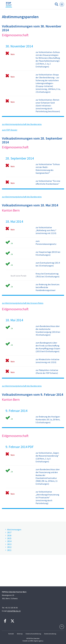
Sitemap (20, 634)
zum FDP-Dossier (10, 130)
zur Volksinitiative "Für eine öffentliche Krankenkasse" (48, 182)
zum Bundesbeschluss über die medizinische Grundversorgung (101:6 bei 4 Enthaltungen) (48, 330)
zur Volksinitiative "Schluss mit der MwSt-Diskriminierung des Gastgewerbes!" (48, 169)
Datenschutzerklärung (33, 634)
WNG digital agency (37, 641)
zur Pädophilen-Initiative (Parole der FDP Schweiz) (47, 372)
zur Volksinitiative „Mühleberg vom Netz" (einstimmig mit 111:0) (46, 230)
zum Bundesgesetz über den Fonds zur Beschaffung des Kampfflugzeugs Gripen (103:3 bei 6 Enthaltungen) (48, 347)
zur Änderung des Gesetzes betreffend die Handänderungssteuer (48, 287)
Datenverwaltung (50, 634)
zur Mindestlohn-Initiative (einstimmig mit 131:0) (47, 361)
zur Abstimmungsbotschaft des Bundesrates (22, 124)
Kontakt (11, 634)
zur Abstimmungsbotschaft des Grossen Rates (23, 303)
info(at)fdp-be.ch (14, 611)
